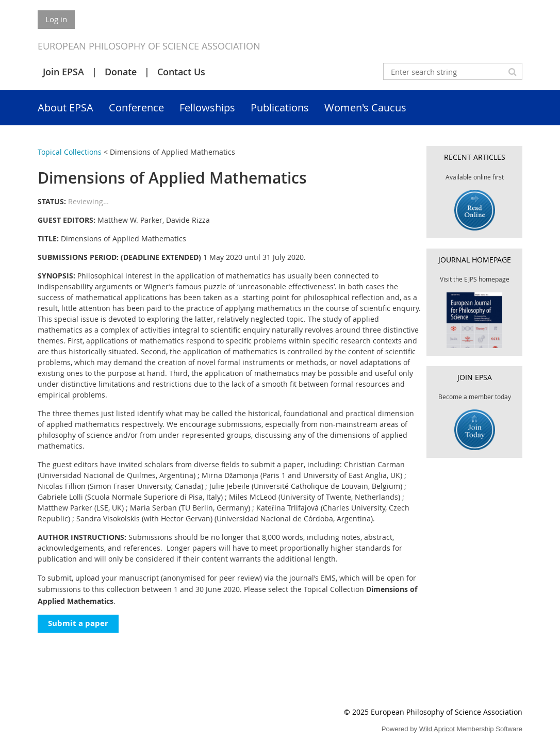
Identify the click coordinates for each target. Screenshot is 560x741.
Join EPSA (63, 72)
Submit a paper (78, 623)
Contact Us (181, 72)
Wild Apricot (437, 729)
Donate (121, 72)
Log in (56, 19)
